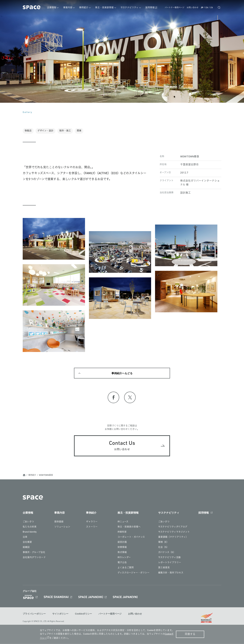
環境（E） (163, 543)
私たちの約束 (30, 528)
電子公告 (122, 563)
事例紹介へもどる (122, 374)
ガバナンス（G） (167, 553)
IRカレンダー (124, 558)
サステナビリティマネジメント (174, 533)
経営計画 (122, 543)
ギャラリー (92, 523)
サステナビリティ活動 (169, 558)
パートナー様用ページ (175, 8)
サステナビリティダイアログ (173, 528)
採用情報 (151, 8)
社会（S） (163, 548)
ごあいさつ (28, 523)
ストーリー (92, 528)
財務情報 (122, 548)
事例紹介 (86, 8)
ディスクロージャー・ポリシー (134, 574)
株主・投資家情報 (106, 8)
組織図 (26, 548)
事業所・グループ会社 (34, 553)
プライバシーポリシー (34, 615)
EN (207, 8)
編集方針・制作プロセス (171, 574)
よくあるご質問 (126, 569)
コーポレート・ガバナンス (131, 538)
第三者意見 (164, 569)
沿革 (25, 538)
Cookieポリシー (83, 615)
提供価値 (59, 523)
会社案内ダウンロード (34, 558)
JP (202, 8)
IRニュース (123, 523)
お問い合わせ (193, 8)
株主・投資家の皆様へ (129, 528)
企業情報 (54, 8)
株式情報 (122, 553)
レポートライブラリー (170, 563)
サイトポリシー (60, 615)
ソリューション (62, 528)
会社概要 (27, 543)
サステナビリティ (131, 8)
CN (212, 8)
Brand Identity (30, 533)
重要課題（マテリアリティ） (173, 538)
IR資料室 (122, 533)
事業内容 (70, 8)
